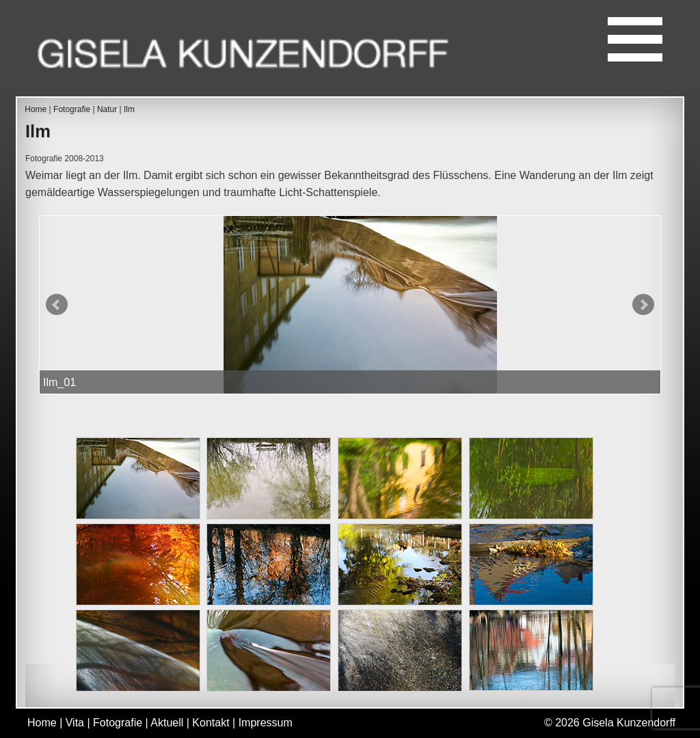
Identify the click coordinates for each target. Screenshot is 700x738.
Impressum (266, 723)
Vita (75, 723)
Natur (107, 109)
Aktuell (167, 723)
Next (643, 305)
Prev (57, 305)
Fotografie (72, 109)
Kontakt (211, 723)
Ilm (129, 109)
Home (36, 109)
